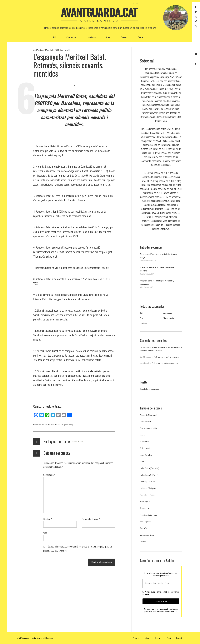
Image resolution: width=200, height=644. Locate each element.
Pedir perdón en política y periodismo (167, 357)
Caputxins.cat (145, 422)
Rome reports (145, 522)
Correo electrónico (91, 519)
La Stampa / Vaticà (147, 482)
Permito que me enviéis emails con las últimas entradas (161, 593)
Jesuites (143, 462)
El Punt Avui (145, 448)
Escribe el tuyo (78, 442)
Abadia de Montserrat (149, 415)
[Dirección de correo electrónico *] (161, 583)
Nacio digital (145, 502)
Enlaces (124, 37)
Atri (54, 37)
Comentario (49, 475)
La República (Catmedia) (150, 468)
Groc (108, 37)
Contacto (142, 37)
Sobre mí (136, 638)
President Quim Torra (148, 515)
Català (169, 638)
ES (137, 3)
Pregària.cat (145, 508)
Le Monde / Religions (148, 488)
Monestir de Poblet (148, 495)
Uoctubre (92, 37)
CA (133, 3)
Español (179, 638)
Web (45, 533)
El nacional (144, 442)
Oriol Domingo (39, 50)
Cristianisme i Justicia (148, 428)
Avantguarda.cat (99, 12)
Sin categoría (169, 318)
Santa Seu (144, 528)
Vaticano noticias (147, 535)
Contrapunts (72, 37)
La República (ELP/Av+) (149, 475)
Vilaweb (143, 542)
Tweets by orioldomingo (150, 389)
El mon (143, 435)
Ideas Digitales (146, 455)
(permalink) (68, 424)
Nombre (48, 519)
